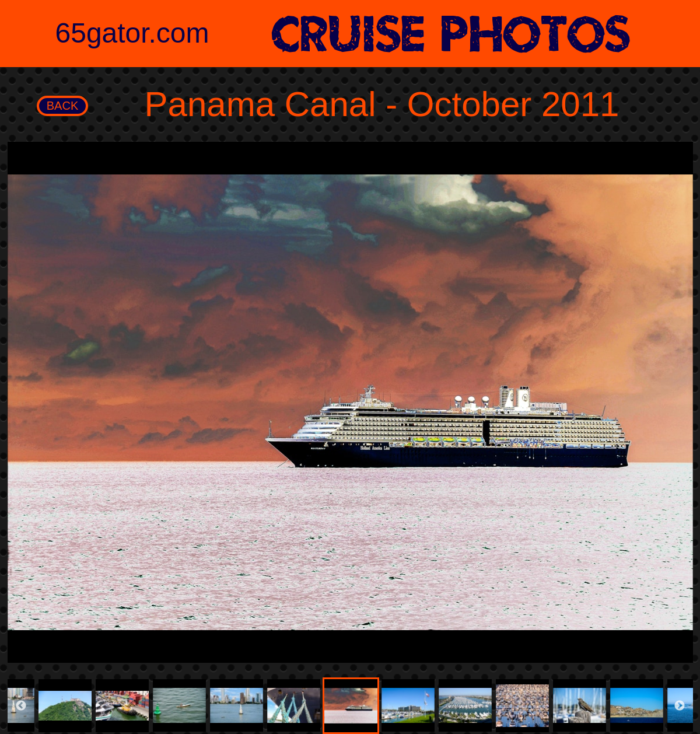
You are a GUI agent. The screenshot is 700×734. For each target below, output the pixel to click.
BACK (62, 106)
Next (680, 706)
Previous (21, 706)
